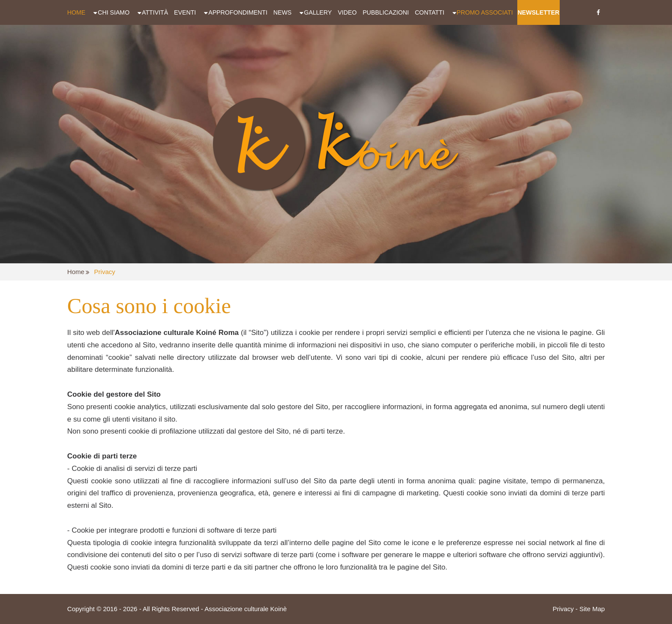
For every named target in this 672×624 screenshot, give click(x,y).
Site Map (592, 609)
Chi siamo (114, 12)
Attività (155, 12)
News (282, 12)
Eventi (185, 12)
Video (347, 12)
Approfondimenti (238, 12)
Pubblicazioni (386, 12)
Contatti (430, 12)
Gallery (318, 12)
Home (76, 12)
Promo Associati (485, 12)
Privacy (105, 272)
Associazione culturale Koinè (246, 609)
